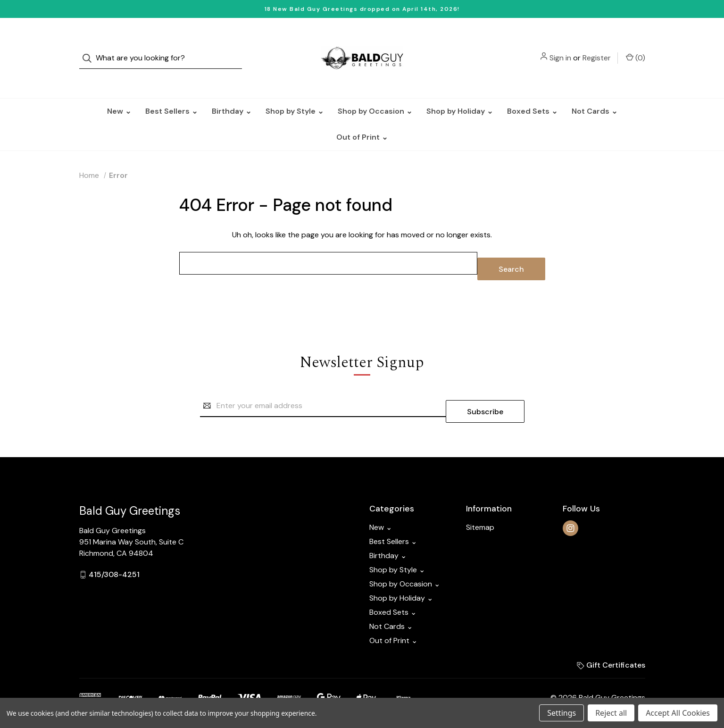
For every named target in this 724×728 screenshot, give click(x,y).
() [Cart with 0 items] (636, 48)
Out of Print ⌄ (362, 118)
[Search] (90, 49)
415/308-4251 (114, 544)
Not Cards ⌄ (595, 92)
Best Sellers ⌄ (171, 92)
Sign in (560, 48)
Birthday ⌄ (232, 92)
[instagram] (570, 498)
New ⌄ (119, 92)
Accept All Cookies (678, 713)
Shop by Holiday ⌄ (460, 92)
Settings (562, 713)
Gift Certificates (611, 635)
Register (597, 48)
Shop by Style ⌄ (295, 92)
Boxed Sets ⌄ (532, 92)
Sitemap (480, 497)
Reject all (611, 713)
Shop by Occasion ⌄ (375, 92)
